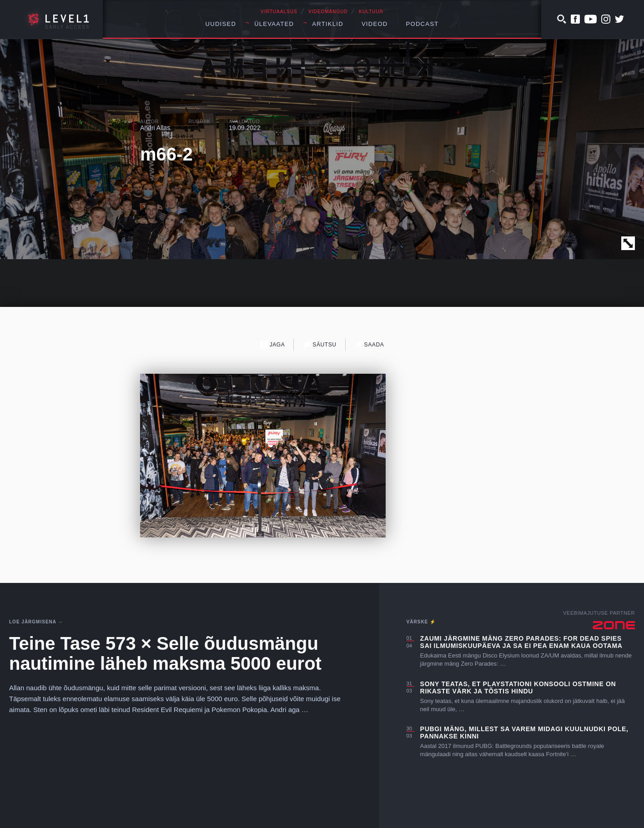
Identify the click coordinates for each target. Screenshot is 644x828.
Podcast (423, 24)
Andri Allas (155, 128)
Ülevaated (274, 24)
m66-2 (166, 154)
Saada (370, 344)
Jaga (273, 344)
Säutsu (319, 344)
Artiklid (328, 24)
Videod (375, 24)
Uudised (221, 24)
